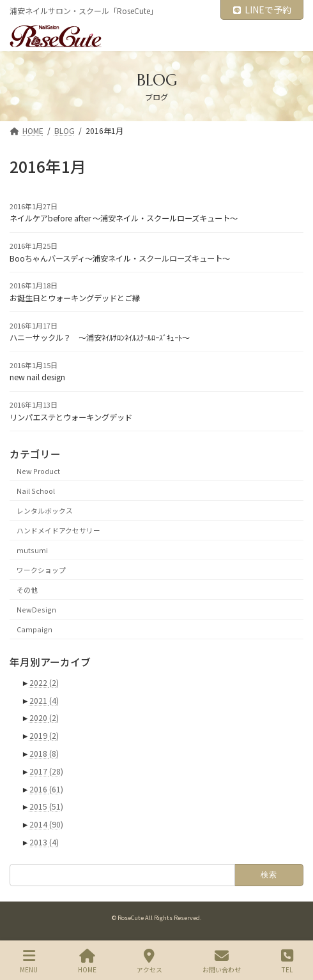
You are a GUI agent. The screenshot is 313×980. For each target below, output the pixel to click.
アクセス (149, 961)
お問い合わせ (222, 961)
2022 (44, 683)
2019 (44, 736)
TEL (287, 961)
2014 (46, 824)
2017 (46, 771)
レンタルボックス (45, 510)
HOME (87, 961)
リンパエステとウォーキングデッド (71, 417)
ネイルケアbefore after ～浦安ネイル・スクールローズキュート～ (124, 218)
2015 (46, 806)
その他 (27, 589)
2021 (44, 701)
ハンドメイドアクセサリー (58, 530)
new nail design (37, 377)
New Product (38, 471)
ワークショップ (41, 569)
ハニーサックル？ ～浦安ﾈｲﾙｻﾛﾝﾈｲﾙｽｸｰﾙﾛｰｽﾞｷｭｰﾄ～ (100, 338)
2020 (44, 718)
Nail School (36, 490)
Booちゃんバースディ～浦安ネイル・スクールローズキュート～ (120, 258)
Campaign (34, 629)
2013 (44, 842)
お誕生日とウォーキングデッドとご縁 (75, 298)
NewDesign (36, 609)
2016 (46, 789)
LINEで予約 (262, 10)
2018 (44, 754)
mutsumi (32, 550)
